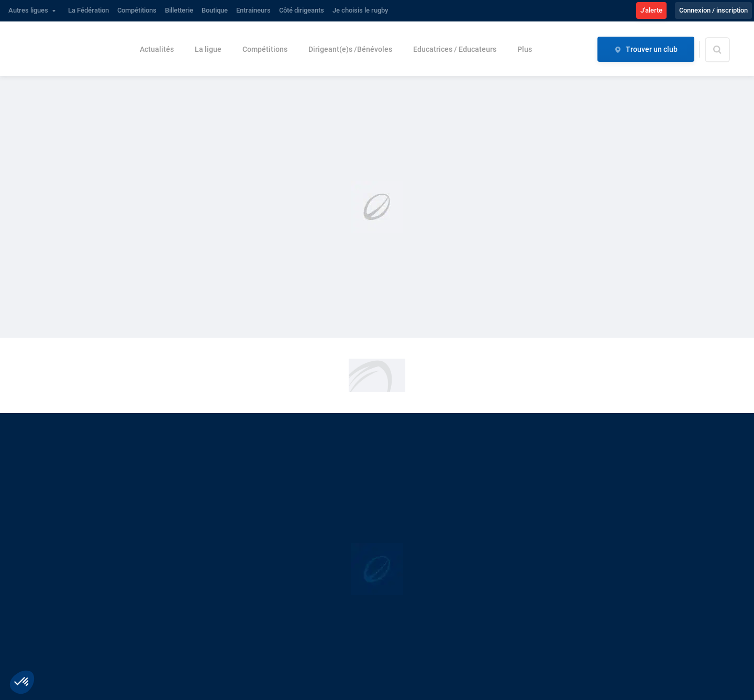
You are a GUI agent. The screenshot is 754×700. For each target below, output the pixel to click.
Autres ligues (28, 10)
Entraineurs (253, 10)
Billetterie (179, 10)
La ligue (208, 49)
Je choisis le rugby (360, 10)
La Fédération (88, 10)
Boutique (215, 10)
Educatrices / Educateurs (455, 49)
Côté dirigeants (302, 10)
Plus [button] (525, 49)
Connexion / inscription (713, 10)
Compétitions (137, 10)
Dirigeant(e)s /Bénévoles (350, 49)
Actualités (157, 49)
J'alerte (651, 10)
